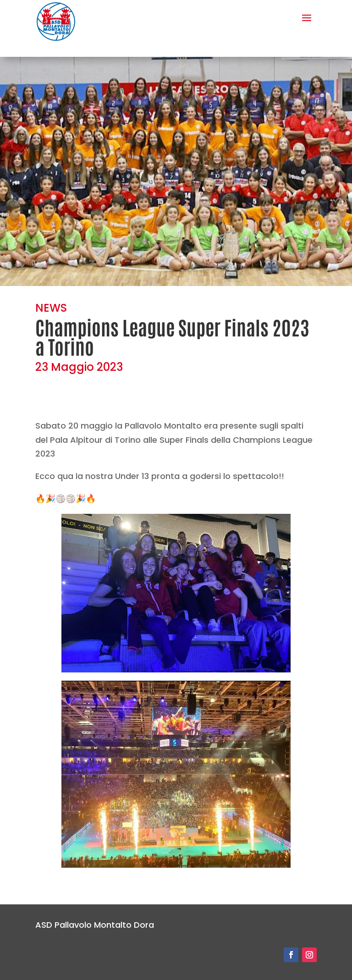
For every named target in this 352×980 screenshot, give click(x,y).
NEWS (51, 308)
